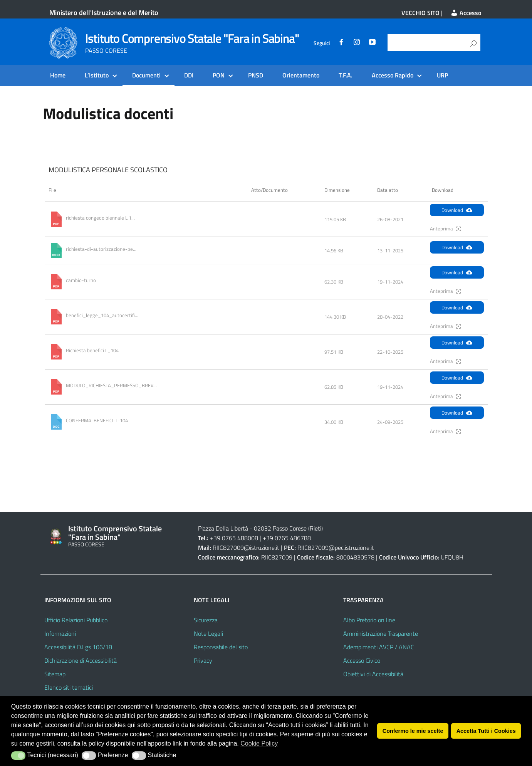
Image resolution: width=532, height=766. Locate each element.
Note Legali (208, 633)
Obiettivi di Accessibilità (373, 674)
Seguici (322, 43)
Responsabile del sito (221, 647)
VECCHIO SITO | (422, 13)
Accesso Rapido (393, 75)
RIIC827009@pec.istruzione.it (336, 548)
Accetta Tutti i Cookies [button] (486, 731)
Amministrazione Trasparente (381, 633)
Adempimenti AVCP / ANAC (379, 647)
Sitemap (55, 674)
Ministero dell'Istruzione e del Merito (104, 13)
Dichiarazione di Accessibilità (81, 660)
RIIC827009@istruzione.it (246, 548)
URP (442, 75)
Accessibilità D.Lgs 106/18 (78, 647)
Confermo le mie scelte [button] (413, 731)
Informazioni (60, 633)
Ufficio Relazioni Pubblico (76, 620)
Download (457, 210)
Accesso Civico (362, 660)
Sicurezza (206, 620)
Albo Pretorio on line (369, 620)
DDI (189, 75)
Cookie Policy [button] (259, 743)
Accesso (466, 13)
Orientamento (301, 75)
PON (219, 75)
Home (58, 75)
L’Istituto (97, 75)
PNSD (256, 75)
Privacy (203, 660)
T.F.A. (346, 75)
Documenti (146, 75)
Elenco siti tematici (69, 687)
